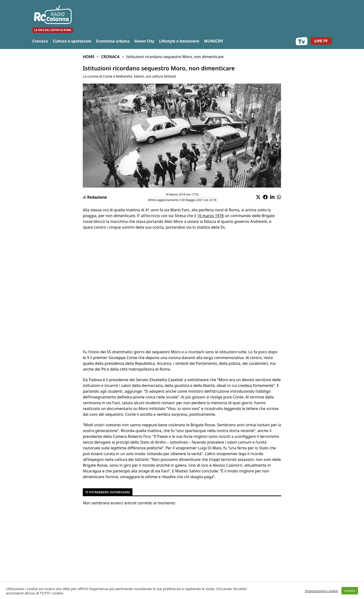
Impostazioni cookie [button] (321, 591)
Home (89, 57)
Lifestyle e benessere (179, 41)
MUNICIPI (213, 41)
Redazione (97, 197)
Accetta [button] (350, 591)
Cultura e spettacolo (72, 41)
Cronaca (40, 41)
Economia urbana (113, 41)
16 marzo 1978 (210, 216)
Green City (144, 41)
